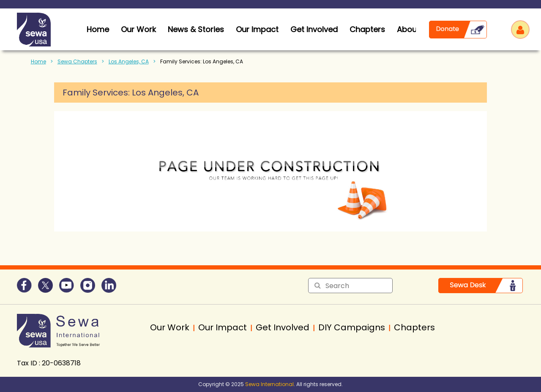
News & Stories (196, 29)
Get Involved (314, 29)
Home (38, 61)
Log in (520, 30)
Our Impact (257, 29)
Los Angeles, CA (129, 61)
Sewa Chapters (77, 61)
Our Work (138, 29)
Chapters (367, 29)
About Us (414, 29)
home (98, 29)
